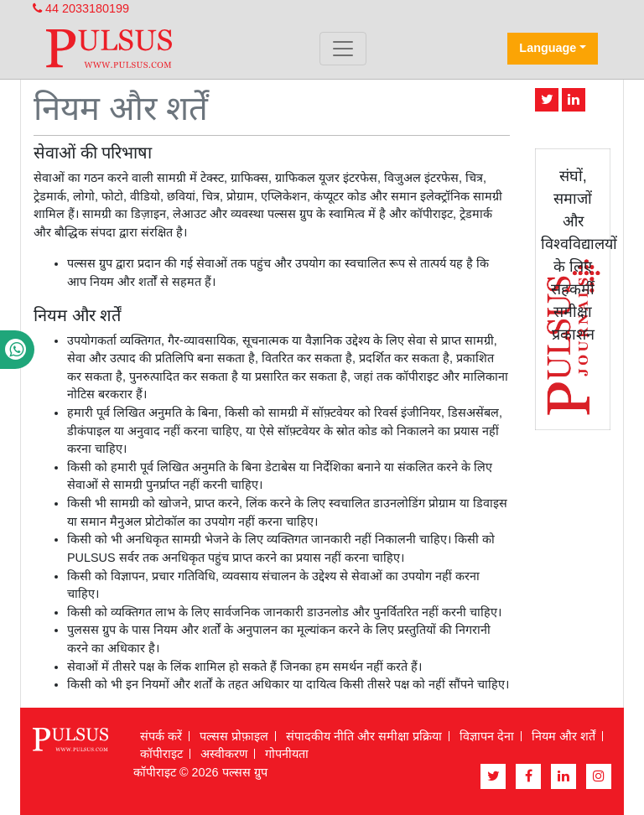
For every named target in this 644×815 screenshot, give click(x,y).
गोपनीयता (287, 754)
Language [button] (548, 48)
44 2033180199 (81, 8)
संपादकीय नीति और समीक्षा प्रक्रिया (364, 736)
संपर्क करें (161, 736)
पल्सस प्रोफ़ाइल (234, 736)
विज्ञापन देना (487, 736)
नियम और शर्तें (563, 736)
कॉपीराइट (161, 754)
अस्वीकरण (224, 754)
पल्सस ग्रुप (245, 772)
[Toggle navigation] (343, 49)
